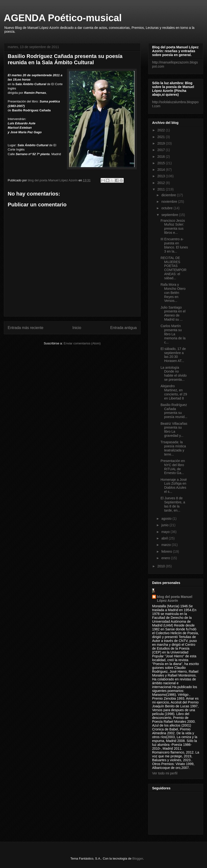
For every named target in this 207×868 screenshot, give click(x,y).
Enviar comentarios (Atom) (82, 343)
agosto (167, 519)
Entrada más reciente (26, 328)
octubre (167, 208)
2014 (162, 170)
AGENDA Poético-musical (63, 18)
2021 (162, 137)
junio (165, 525)
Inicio (77, 328)
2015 (162, 163)
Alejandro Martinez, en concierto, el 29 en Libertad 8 (174, 392)
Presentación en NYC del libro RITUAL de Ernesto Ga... (173, 467)
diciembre (169, 195)
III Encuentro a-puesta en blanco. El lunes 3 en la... (174, 245)
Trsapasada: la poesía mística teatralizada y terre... (173, 448)
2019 (162, 143)
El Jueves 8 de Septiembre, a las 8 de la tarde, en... (173, 504)
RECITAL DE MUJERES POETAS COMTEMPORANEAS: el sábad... (174, 268)
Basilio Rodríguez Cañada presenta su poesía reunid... (174, 411)
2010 (162, 566)
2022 (162, 130)
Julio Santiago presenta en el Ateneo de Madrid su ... (173, 313)
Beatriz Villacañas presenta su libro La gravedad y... (174, 430)
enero (166, 558)
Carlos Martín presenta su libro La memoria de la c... (173, 334)
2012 (162, 183)
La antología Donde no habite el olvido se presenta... (174, 374)
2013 (162, 176)
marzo (166, 545)
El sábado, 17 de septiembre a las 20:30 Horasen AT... (173, 355)
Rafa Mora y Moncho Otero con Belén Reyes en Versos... (173, 293)
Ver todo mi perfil (165, 773)
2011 (162, 189)
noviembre (170, 202)
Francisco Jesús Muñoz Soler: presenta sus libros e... (173, 227)
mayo (166, 532)
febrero (167, 551)
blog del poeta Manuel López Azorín (175, 599)
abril (165, 538)
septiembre (170, 215)
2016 (162, 157)
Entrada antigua (123, 328)
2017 (162, 150)
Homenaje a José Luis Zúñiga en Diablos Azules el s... (174, 486)
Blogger (138, 858)
